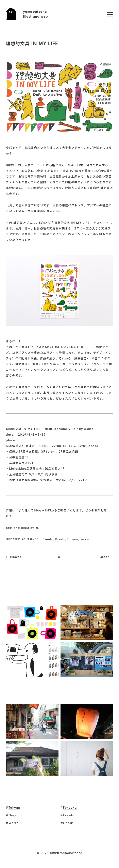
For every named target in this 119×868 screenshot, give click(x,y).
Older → (106, 557)
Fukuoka (70, 808)
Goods (60, 539)
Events (48, 539)
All (60, 557)
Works (85, 539)
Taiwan (73, 539)
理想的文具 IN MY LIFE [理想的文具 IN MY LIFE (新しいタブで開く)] (73, 223)
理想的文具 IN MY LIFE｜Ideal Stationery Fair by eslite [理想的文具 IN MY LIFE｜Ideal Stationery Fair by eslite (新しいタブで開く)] (50, 429)
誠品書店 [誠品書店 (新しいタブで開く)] (31, 148)
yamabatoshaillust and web (36, 14)
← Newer (13, 557)
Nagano (15, 815)
